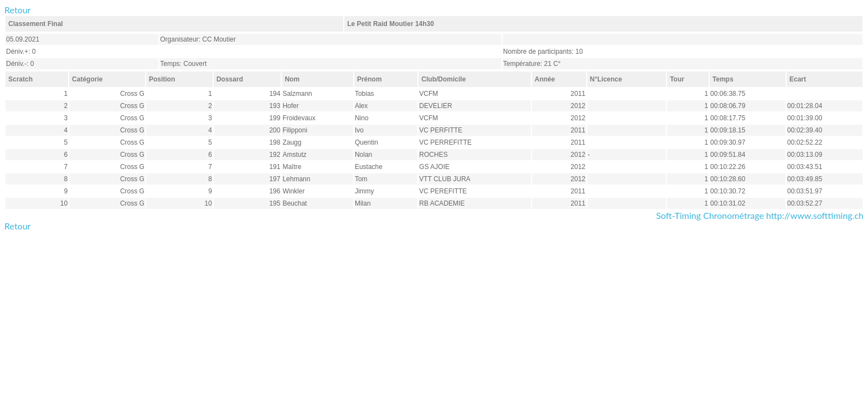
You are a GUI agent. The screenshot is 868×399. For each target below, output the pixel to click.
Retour (17, 10)
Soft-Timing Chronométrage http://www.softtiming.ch (760, 215)
